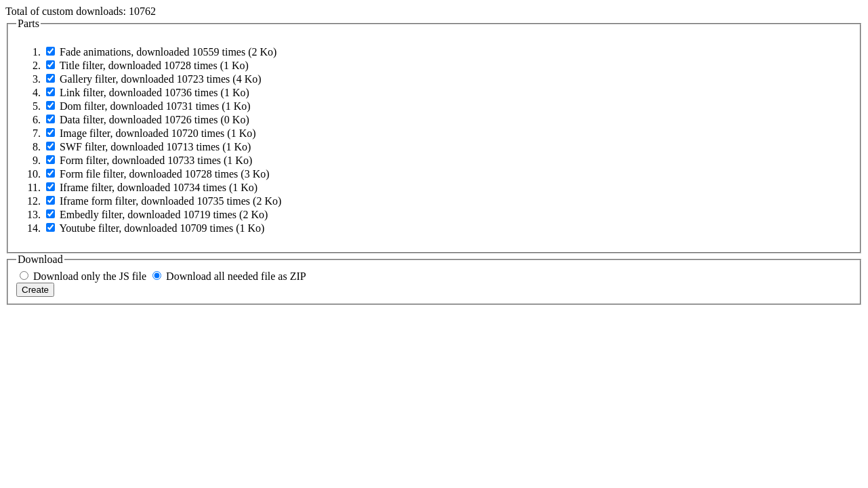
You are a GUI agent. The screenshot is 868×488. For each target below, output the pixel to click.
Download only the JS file (90, 276)
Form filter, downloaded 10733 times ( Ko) (156, 160)
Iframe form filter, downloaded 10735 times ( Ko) (170, 201)
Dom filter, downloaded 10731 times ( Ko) (155, 106)
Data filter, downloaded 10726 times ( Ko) (154, 120)
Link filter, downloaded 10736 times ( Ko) (154, 93)
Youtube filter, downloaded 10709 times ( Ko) (162, 228)
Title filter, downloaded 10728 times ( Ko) (154, 65)
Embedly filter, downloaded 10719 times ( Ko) (164, 215)
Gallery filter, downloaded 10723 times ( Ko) (161, 79)
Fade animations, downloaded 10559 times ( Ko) (168, 52)
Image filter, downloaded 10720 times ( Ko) (158, 133)
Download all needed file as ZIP (236, 276)
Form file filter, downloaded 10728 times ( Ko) (165, 174)
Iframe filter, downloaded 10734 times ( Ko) (159, 187)
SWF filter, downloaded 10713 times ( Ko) (155, 147)
